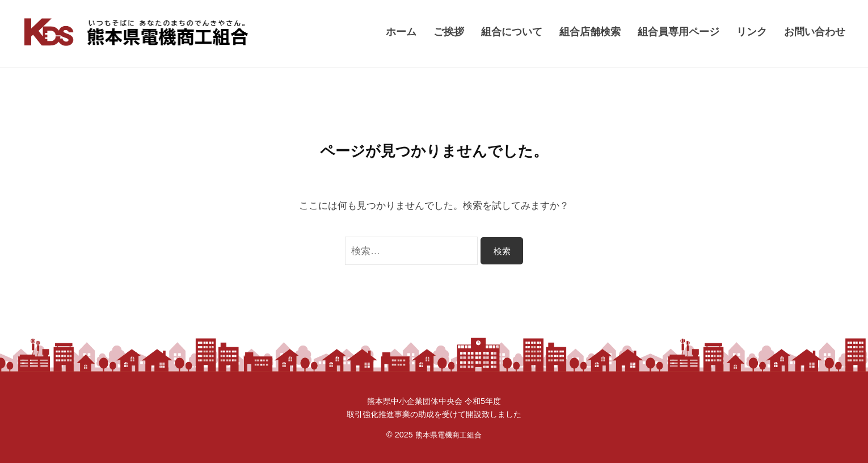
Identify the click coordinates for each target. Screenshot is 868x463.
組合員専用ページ (679, 31)
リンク (752, 31)
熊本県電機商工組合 (448, 435)
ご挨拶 (449, 31)
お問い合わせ (815, 31)
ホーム (401, 31)
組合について (512, 31)
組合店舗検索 (590, 31)
